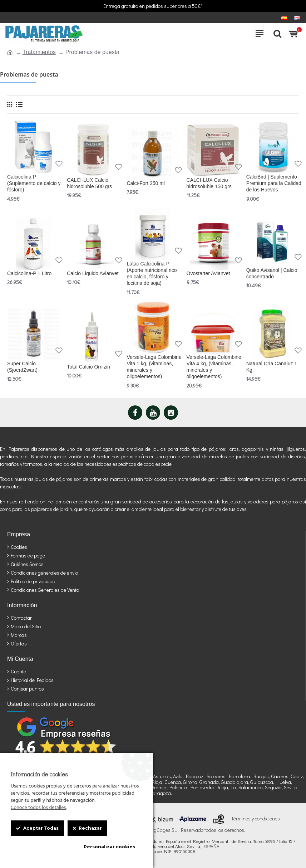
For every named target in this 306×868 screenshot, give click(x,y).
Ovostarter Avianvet (208, 273)
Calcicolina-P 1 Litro (29, 273)
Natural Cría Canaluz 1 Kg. (272, 367)
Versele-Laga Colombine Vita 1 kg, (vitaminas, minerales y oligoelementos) (154, 367)
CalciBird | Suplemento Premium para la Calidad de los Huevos (274, 183)
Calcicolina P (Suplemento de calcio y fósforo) (34, 183)
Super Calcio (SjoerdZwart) (22, 367)
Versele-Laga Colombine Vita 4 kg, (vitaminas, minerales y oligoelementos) (214, 367)
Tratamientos (39, 52)
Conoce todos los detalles (38, 808)
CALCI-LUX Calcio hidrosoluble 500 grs (89, 183)
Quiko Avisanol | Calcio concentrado (272, 273)
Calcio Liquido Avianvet (93, 273)
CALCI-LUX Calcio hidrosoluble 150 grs (209, 183)
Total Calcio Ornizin (88, 367)
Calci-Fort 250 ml (146, 183)
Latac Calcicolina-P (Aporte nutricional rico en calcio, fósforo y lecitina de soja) (152, 274)
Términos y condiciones (256, 819)
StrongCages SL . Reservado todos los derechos (193, 830)
